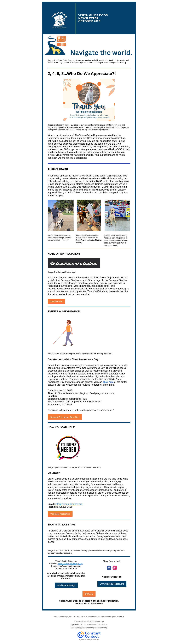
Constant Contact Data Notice (95, 625)
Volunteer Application (60, 514)
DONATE (89, 594)
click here (108, 382)
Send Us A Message (66, 585)
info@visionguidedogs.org (69, 504)
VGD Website (56, 301)
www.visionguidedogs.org (70, 564)
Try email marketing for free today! (89, 640)
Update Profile (77, 625)
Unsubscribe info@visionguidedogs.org (89, 621)
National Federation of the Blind (65, 417)
